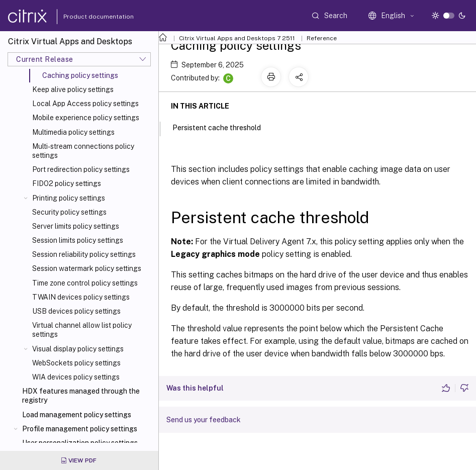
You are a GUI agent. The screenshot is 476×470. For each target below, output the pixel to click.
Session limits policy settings (78, 240)
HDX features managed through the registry (81, 396)
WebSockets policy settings (76, 363)
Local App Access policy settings (85, 104)
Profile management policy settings (80, 429)
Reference (322, 38)
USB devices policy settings (76, 311)
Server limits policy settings (76, 226)
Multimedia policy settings (73, 132)
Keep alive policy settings (73, 89)
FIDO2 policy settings (67, 183)
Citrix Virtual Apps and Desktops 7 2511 (237, 38)
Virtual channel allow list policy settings (82, 330)
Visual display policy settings (78, 349)
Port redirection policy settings (81, 169)
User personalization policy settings (80, 443)
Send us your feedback (204, 420)
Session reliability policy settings (84, 254)
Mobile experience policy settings (86, 118)
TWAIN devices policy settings (81, 297)
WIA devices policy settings (76, 377)
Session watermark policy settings (87, 268)
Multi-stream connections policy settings (83, 151)
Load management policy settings (77, 415)
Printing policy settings (69, 198)
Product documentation (86, 17)
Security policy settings (69, 212)
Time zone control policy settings (85, 283)
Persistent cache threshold (222, 127)
